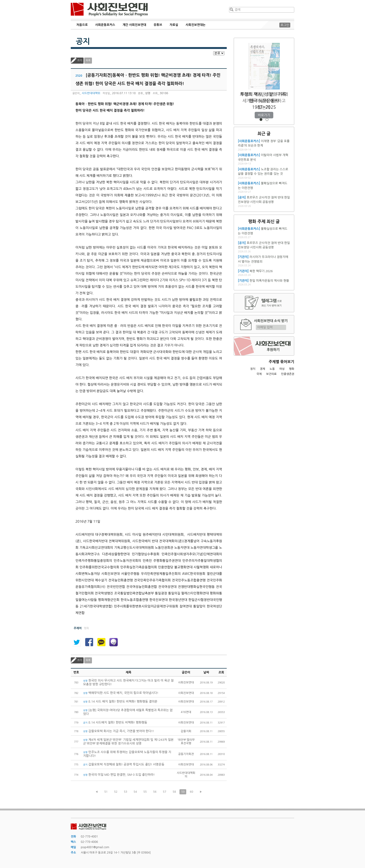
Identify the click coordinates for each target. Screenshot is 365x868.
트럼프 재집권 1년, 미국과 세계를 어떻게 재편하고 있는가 (264, 101)
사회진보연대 (109, 10)
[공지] (242, 197)
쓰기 (80, 60)
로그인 (285, 25)
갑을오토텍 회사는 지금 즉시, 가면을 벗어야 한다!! (118, 731)
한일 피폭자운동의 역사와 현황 (269, 281)
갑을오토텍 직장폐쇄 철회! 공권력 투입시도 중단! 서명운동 (124, 764)
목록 (88, 60)
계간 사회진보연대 (134, 25)
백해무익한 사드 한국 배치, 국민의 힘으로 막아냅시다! (121, 693)
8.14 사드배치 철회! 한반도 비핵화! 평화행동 (115, 722)
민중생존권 (288, 374)
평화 (292, 369)
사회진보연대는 (196, 25)
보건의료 (271, 374)
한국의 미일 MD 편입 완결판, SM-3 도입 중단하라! (119, 775)
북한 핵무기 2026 (261, 271)
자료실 (174, 25)
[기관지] (243, 257)
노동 (272, 369)
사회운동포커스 (105, 25)
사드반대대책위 (91, 93)
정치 (253, 369)
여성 (282, 369)
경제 (262, 369)
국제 (259, 374)
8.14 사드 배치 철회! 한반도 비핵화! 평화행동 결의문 (120, 702)
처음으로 (82, 25)
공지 (83, 41)
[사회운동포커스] (249, 141)
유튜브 (158, 25)
